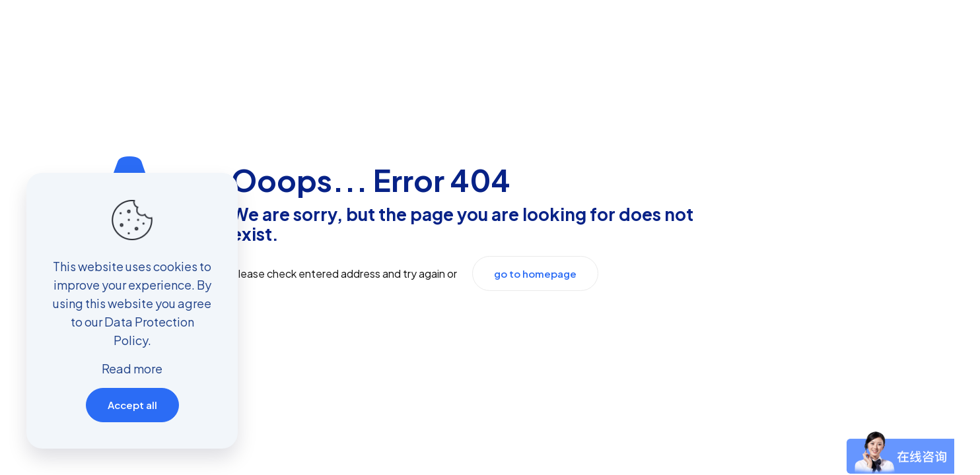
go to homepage (535, 273)
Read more (132, 368)
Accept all (132, 405)
